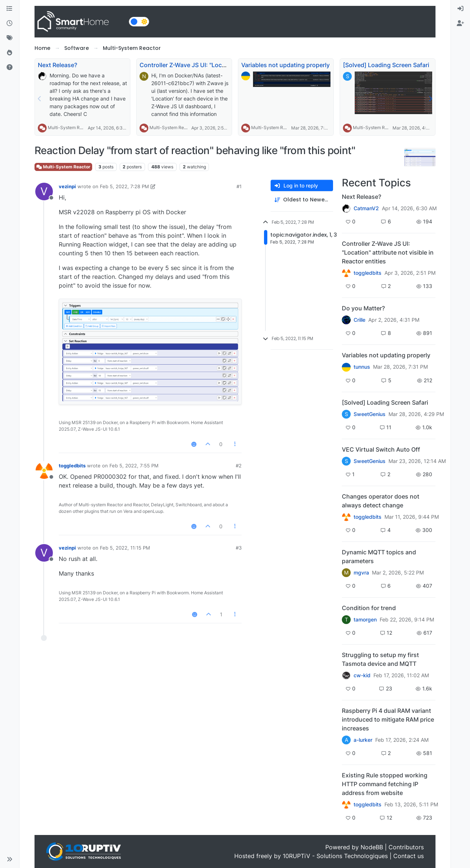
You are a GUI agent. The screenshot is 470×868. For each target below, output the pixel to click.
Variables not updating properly (285, 65)
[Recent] (10, 23)
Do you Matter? (363, 308)
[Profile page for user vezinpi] (44, 192)
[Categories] (10, 9)
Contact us (408, 856)
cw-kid (362, 675)
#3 (239, 548)
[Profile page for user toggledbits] (44, 471)
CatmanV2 (366, 208)
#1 (239, 186)
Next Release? (57, 65)
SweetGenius (370, 414)
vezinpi (67, 186)
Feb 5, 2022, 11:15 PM (125, 548)
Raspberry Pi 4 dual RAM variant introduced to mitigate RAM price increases (388, 719)
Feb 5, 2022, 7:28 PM (124, 186)
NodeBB (372, 847)
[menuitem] (460, 9)
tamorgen (365, 620)
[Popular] (10, 53)
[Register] (460, 23)
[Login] (460, 9)
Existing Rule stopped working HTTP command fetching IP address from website (385, 784)
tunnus (362, 367)
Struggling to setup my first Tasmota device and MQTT (380, 659)
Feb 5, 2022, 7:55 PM (134, 466)
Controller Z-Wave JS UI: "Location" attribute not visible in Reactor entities (388, 252)
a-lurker (363, 740)
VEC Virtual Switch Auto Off (381, 449)
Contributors (406, 847)
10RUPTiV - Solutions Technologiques (335, 856)
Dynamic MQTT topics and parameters (379, 557)
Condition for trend (369, 608)
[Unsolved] (10, 68)
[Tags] (10, 38)
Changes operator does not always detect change (381, 501)
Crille (359, 320)
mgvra (361, 573)
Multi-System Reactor (70, 127)
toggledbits (72, 466)
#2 (239, 466)
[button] (10, 859)
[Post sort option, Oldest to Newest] (302, 200)
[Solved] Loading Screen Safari (386, 65)
